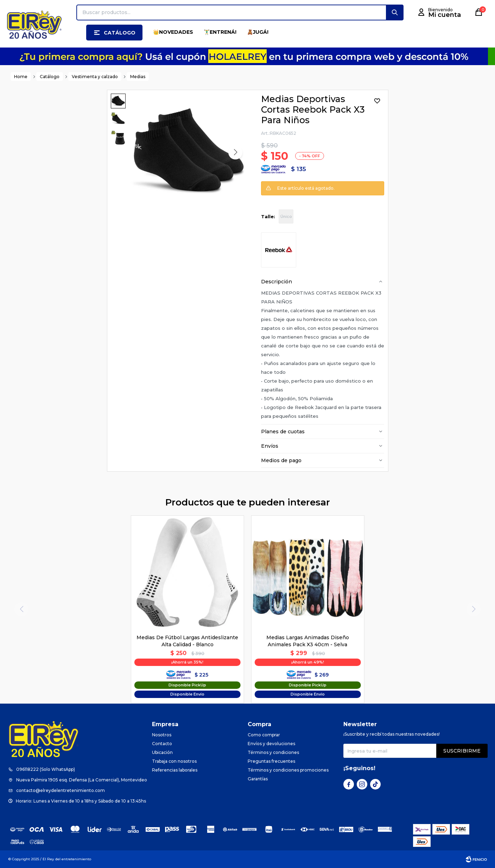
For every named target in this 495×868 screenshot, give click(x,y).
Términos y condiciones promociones (288, 770)
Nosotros (162, 735)
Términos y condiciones (273, 752)
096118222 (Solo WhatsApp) (46, 769)
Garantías (258, 779)
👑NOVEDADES (173, 32)
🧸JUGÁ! (258, 32)
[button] (395, 12)
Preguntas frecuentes (271, 761)
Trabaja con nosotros (174, 761)
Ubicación (162, 752)
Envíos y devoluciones (271, 744)
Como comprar (264, 735)
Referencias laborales (175, 770)
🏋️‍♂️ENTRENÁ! (220, 32)
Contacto (162, 744)
